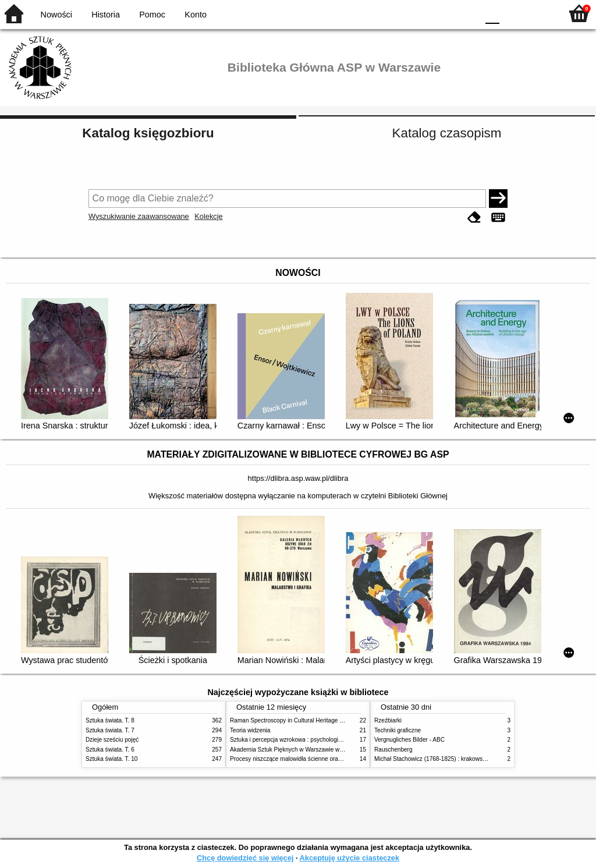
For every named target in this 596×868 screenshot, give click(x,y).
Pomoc (152, 15)
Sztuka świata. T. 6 (110, 750)
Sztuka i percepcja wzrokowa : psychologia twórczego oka (305, 740)
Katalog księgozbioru (148, 133)
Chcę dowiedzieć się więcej (245, 858)
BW (418, 13)
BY (465, 13)
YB (441, 13)
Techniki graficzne (398, 730)
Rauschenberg (393, 750)
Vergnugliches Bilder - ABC (409, 740)
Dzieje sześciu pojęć (112, 740)
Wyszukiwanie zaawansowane (139, 216)
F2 (539, 13)
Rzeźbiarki (388, 720)
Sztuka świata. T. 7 (110, 730)
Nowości (56, 15)
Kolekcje (208, 216)
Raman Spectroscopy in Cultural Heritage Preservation (301, 720)
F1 (512, 13)
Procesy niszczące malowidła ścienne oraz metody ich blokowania (316, 759)
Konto (196, 15)
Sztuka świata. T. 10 (111, 759)
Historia (106, 15)
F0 (492, 13)
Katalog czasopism (447, 133)
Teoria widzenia (250, 730)
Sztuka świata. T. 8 (110, 720)
